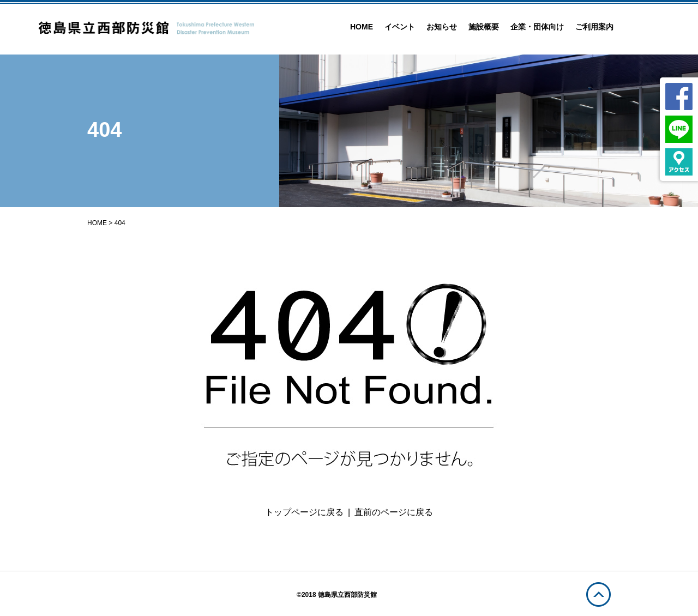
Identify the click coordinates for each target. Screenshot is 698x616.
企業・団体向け (537, 27)
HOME (362, 27)
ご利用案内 (594, 27)
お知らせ (442, 27)
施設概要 (484, 27)
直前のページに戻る (394, 512)
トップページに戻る (304, 512)
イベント (400, 27)
